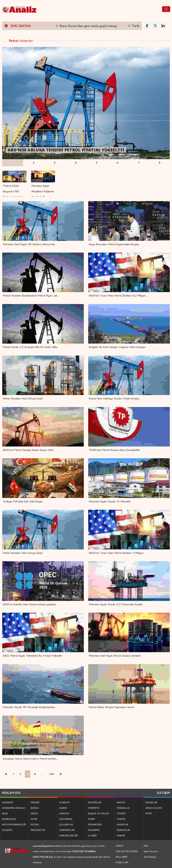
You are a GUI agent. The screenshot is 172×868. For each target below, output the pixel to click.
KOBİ (5, 813)
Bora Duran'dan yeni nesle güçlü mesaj (92, 26)
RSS (146, 846)
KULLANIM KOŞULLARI (122, 860)
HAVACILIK (123, 824)
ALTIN (34, 819)
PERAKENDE (95, 824)
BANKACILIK (9, 819)
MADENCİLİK (38, 830)
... (43, 774)
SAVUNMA (94, 830)
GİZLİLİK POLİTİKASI (127, 851)
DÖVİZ (34, 813)
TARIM (92, 819)
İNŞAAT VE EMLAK (99, 813)
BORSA (35, 808)
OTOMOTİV (94, 808)
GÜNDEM (64, 802)
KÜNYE (120, 846)
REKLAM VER (11, 793)
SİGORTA (7, 830)
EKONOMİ (7, 802)
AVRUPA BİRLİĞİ (69, 835)
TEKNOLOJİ (123, 808)
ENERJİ (121, 802)
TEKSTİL (121, 819)
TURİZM (121, 813)
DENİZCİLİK (123, 830)
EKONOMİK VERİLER (13, 808)
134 (52, 774)
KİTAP (149, 813)
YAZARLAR (151, 802)
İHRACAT (64, 813)
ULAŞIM (92, 835)
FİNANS (35, 802)
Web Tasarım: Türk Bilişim (151, 854)
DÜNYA (63, 808)
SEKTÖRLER (95, 802)
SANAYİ (121, 835)
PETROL (35, 824)
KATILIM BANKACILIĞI (14, 824)
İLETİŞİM (163, 793)
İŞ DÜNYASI (66, 819)
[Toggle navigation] (166, 9)
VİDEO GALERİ (154, 808)
